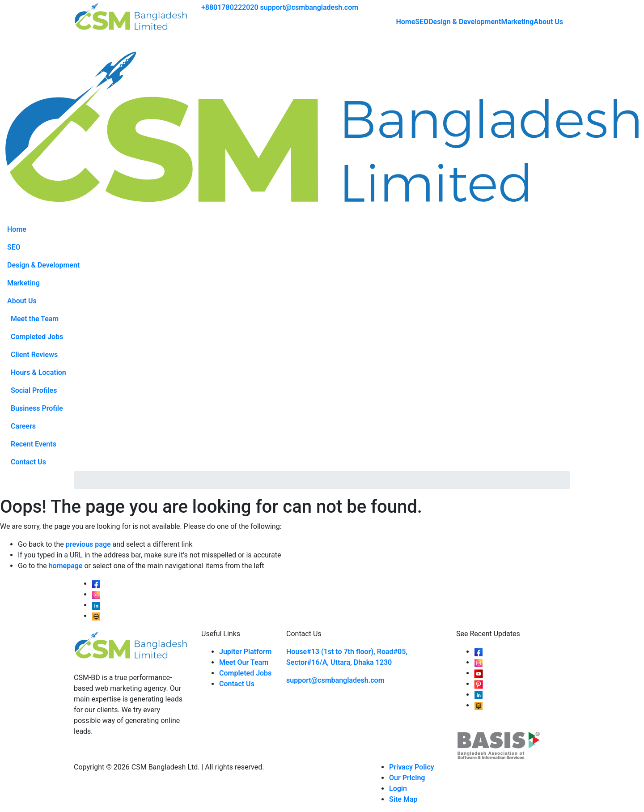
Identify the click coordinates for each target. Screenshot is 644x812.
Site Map (403, 799)
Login (398, 789)
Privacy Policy (412, 767)
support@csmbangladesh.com (309, 7)
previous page (88, 544)
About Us (548, 22)
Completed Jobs (37, 337)
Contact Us (28, 462)
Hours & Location (38, 372)
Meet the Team (35, 319)
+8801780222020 (230, 7)
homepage (66, 566)
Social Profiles (34, 390)
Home (405, 22)
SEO (422, 22)
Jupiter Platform (246, 652)
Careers (23, 426)
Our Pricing (407, 778)
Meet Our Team (244, 662)
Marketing (517, 22)
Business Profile (37, 408)
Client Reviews (34, 355)
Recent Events (34, 444)
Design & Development (465, 22)
